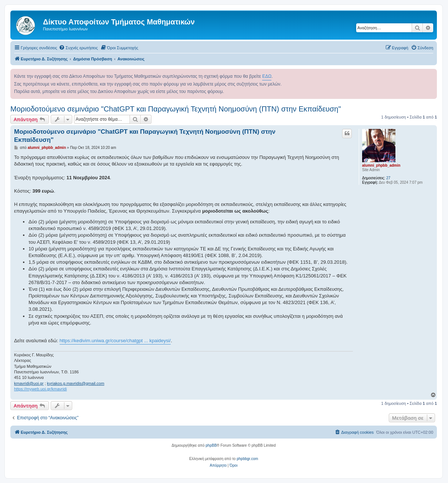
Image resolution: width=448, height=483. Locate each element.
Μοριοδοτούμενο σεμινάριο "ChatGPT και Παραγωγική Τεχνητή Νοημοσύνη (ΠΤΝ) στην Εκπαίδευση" (176, 109)
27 (388, 178)
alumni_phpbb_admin (381, 165)
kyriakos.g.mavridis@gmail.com (76, 383)
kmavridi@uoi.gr (29, 383)
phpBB (211, 445)
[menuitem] (78, 48)
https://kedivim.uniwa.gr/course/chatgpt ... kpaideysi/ (115, 341)
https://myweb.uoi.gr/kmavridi (40, 389)
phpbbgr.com (247, 459)
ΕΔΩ (267, 76)
